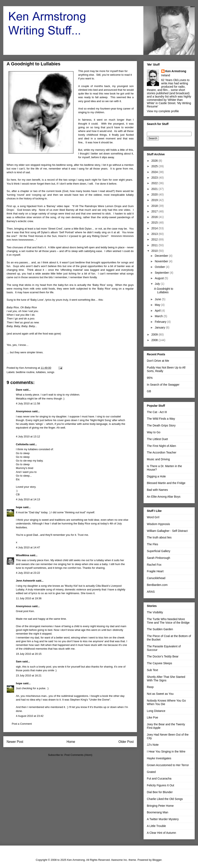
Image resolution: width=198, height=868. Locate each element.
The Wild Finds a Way (161, 419)
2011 (155, 245)
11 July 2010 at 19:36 (29, 598)
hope (19, 507)
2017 (155, 211)
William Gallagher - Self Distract (167, 531)
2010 (155, 251)
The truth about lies (159, 537)
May (158, 305)
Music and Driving (158, 459)
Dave (19, 390)
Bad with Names (157, 490)
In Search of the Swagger (163, 385)
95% (150, 378)
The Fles (152, 544)
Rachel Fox (154, 565)
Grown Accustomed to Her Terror (168, 765)
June (158, 299)
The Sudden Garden (160, 629)
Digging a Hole (156, 476)
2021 (155, 189)
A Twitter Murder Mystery (163, 819)
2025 (155, 166)
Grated (151, 772)
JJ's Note (153, 745)
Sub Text (152, 670)
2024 (155, 172)
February (161, 322)
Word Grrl (153, 517)
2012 (155, 239)
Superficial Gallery (159, 551)
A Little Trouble (156, 826)
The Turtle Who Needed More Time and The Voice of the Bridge (168, 621)
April (158, 311)
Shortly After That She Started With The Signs (166, 679)
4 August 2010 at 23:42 (30, 716)
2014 (155, 228)
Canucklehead (156, 578)
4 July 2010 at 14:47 (28, 547)
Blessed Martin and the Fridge (166, 483)
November (162, 261)
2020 (155, 194)
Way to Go (154, 432)
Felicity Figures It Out (160, 785)
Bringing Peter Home (160, 806)
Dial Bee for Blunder (160, 792)
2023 (155, 178)
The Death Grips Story (161, 425)
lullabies (41, 372)
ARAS (151, 592)
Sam (19, 661)
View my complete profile (163, 111)
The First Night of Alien (161, 446)
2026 (155, 161)
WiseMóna (22, 555)
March (159, 316)
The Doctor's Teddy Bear (163, 656)
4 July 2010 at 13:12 (28, 436)
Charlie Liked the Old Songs (165, 799)
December (162, 256)
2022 (155, 183)
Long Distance (156, 711)
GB (149, 391)
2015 (155, 223)
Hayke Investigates (159, 758)
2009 (155, 334)
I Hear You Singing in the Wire (166, 751)
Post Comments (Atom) (78, 755)
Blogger (157, 860)
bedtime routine (25, 372)
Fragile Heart (155, 571)
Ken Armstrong (176, 71)
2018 (155, 206)
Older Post (126, 742)
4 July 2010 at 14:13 (28, 499)
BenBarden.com (157, 585)
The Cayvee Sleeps (159, 663)
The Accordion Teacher (162, 452)
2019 (155, 200)
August (160, 278)
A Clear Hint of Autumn (161, 833)
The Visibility (155, 612)
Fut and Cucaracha (159, 778)
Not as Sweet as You (160, 694)
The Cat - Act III (157, 412)
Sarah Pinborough (159, 558)
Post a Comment (22, 724)
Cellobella (22, 444)
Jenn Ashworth (25, 581)
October (160, 267)
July (158, 284)
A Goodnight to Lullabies (164, 290)
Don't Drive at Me (158, 361)
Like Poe (152, 717)
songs (51, 372)
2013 (155, 234)
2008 (155, 340)
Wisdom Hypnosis (158, 524)
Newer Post (15, 742)
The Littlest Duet (157, 439)
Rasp (150, 687)
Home (71, 742)
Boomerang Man (158, 812)
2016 (155, 217)
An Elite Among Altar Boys (164, 497)
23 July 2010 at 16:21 (29, 675)
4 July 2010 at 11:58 (28, 403)
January (160, 327)
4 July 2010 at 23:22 (28, 573)
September (162, 273)
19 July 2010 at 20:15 (29, 654)
